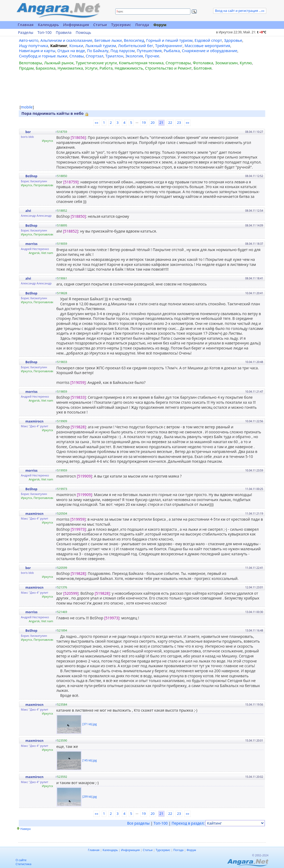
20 (152, 122)
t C (262, 32)
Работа (106, 68)
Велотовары (31, 63)
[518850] (78, 216)
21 (161, 122)
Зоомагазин (226, 63)
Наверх (26, 829)
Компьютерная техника (141, 63)
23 (179, 122)
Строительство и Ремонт (168, 68)
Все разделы (138, 823)
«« (96, 122)
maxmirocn (34, 421)
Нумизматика (70, 68)
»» (187, 122)
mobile (27, 107)
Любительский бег (136, 46)
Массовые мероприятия (207, 46)
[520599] (71, 593)
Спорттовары (178, 63)
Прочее (152, 56)
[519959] (78, 519)
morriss (31, 244)
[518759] (71, 182)
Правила (64, 33)
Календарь (48, 25)
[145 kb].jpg (90, 760)
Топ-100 (45, 33)
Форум (160, 25)
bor (28, 132)
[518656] (78, 137)
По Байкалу (98, 51)
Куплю (246, 63)
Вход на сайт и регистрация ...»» (240, 11)
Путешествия (149, 51)
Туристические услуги (96, 63)
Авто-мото (29, 40)
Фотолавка (203, 63)
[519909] (84, 476)
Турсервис (121, 25)
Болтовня (203, 68)
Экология (134, 56)
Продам (26, 68)
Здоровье (233, 40)
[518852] (70, 231)
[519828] (78, 427)
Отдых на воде (71, 51)
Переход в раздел (188, 823)
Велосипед (134, 40)
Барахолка (46, 68)
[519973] (78, 529)
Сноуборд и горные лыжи (43, 56)
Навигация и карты (37, 51)
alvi (28, 211)
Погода (142, 25)
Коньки (76, 46)
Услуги (91, 68)
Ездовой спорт (208, 40)
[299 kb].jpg (90, 797)
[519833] (78, 397)
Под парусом (123, 51)
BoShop (31, 176)
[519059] (78, 382)
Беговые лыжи (108, 40)
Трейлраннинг (169, 46)
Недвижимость (129, 68)
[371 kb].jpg (90, 724)
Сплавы (77, 56)
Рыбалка (172, 51)
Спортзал (95, 56)
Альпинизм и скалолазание (67, 40)
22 (170, 122)
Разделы (26, 33)
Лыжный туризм (100, 46)
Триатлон (114, 56)
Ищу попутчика (34, 46)
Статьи (100, 25)
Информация (76, 25)
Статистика (24, 864)
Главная (26, 25)
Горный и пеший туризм (169, 40)
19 (144, 122)
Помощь (83, 33)
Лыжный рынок (59, 63)
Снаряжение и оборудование (210, 51)
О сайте (21, 860)
